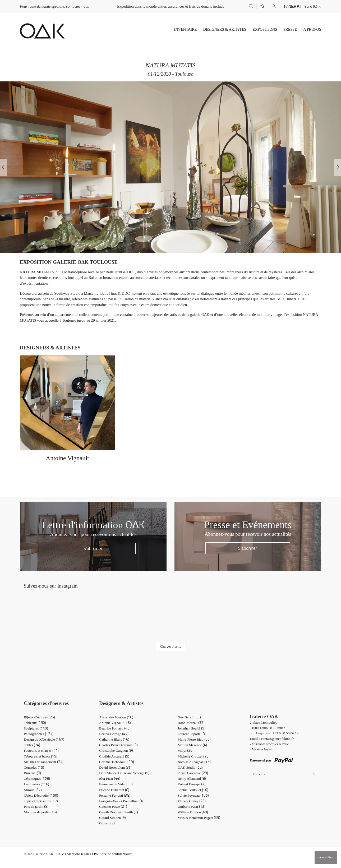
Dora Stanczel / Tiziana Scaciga (124, 773)
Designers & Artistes (225, 29)
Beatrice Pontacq (115, 728)
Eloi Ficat (110, 779)
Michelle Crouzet (194, 756)
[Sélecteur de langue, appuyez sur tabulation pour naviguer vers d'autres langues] (284, 774)
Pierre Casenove (193, 773)
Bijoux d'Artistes (39, 717)
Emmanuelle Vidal (116, 784)
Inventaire (185, 29)
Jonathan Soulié (192, 728)
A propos (312, 29)
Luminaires (36, 784)
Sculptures (36, 728)
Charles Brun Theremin (118, 745)
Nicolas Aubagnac (194, 762)
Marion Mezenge (192, 745)
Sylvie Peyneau (193, 795)
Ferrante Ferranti (115, 795)
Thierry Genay (192, 801)
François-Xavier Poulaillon (121, 801)
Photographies (39, 734)
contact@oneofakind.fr (278, 739)
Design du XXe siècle (44, 739)
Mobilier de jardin (40, 812)
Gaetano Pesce (113, 807)
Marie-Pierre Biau (194, 739)
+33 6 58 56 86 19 (285, 733)
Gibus (107, 823)
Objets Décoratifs (41, 795)
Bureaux (32, 773)
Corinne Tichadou (117, 762)
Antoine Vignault (115, 723)
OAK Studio (190, 767)
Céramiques (37, 779)
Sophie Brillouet (193, 790)
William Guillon (193, 812)
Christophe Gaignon (116, 751)
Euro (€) (311, 6)
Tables (32, 745)
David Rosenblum (115, 767)
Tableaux (35, 723)
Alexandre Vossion (116, 717)
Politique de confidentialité (113, 854)
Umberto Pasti (192, 807)
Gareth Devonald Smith (119, 812)
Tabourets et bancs (41, 756)
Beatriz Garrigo (114, 734)
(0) (299, 6)
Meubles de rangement (44, 762)
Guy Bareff (189, 717)
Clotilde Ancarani (114, 756)
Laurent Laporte (192, 734)
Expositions (265, 29)
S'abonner (93, 548)
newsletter (326, 857)
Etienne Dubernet (114, 790)
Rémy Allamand (192, 779)
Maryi (186, 751)
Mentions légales (79, 854)
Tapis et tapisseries (41, 801)
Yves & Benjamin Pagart (199, 818)
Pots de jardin (36, 807)
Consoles (34, 767)
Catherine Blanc (114, 739)
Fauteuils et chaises (41, 751)
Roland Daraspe (192, 784)
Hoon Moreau (191, 723)
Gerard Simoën (112, 818)
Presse (290, 29)
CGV (60, 854)
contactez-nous (77, 6)
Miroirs (33, 790)
